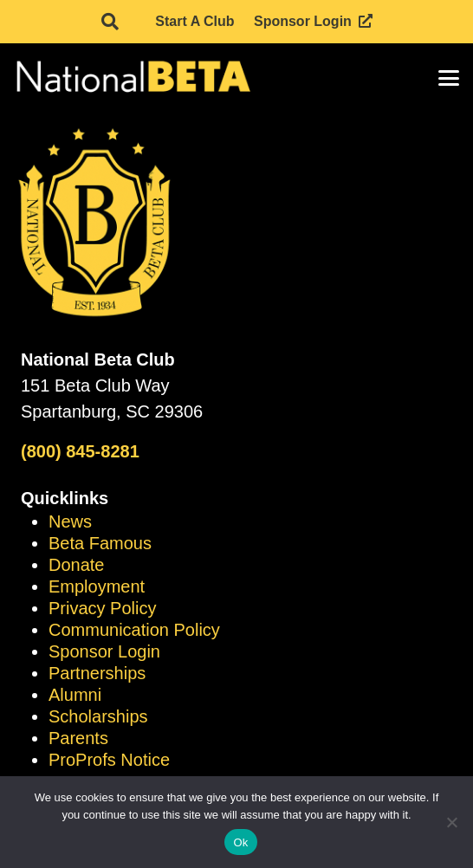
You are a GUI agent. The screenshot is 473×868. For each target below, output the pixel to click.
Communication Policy (134, 630)
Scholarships (98, 716)
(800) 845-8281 (80, 451)
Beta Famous (100, 543)
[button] (110, 22)
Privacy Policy (102, 608)
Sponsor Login (104, 651)
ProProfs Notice (109, 760)
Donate (77, 565)
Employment (97, 586)
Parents (78, 738)
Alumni (75, 695)
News (70, 521)
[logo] (132, 78)
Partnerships (97, 673)
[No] (451, 822)
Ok (240, 842)
